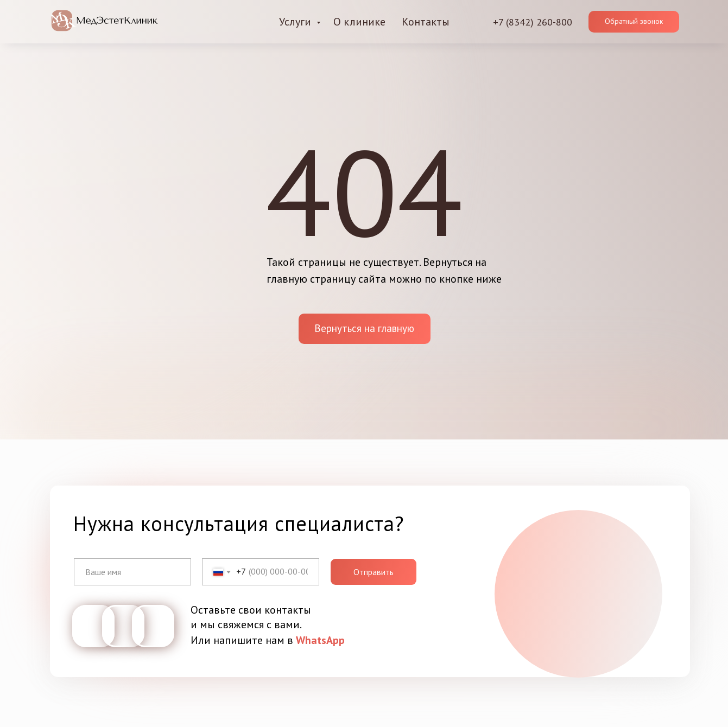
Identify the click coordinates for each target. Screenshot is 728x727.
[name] (132, 572)
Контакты (426, 22)
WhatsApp (320, 640)
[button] (634, 22)
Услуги (296, 22)
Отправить (374, 572)
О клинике (359, 22)
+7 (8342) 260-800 (533, 22)
